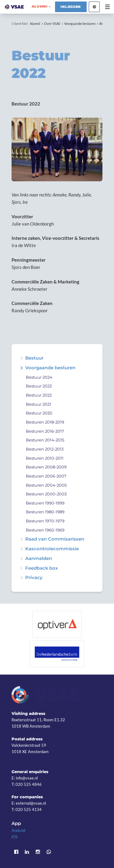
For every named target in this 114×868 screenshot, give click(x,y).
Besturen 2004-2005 (46, 485)
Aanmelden (39, 559)
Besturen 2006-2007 (46, 476)
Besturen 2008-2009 (46, 467)
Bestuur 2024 (39, 377)
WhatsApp (49, 852)
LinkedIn (27, 852)
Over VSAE (52, 23)
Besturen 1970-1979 (45, 521)
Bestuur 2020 (39, 413)
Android (18, 830)
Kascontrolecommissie (52, 549)
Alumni (35, 23)
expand (21, 368)
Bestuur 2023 (39, 386)
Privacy (34, 578)
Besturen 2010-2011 (45, 458)
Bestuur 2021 (38, 404)
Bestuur (34, 358)
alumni (40, 6)
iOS (15, 837)
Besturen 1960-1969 (45, 530)
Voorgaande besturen (80, 23)
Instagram (38, 852)
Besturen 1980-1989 (45, 512)
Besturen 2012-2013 (45, 449)
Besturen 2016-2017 (45, 431)
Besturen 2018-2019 (45, 422)
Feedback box (42, 568)
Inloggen (71, 7)
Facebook (16, 852)
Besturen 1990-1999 (45, 503)
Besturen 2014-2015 (45, 440)
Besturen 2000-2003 (46, 494)
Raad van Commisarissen (55, 539)
